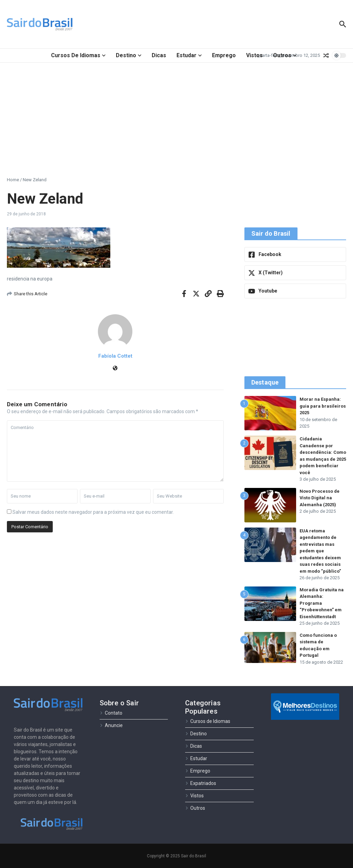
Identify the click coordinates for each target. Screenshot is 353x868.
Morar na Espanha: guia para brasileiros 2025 (323, 406)
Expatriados (201, 783)
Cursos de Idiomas (78, 55)
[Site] (115, 369)
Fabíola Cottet (115, 356)
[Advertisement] (176, 114)
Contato (111, 713)
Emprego (224, 55)
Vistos (254, 55)
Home (13, 180)
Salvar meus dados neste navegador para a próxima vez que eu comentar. (93, 512)
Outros (285, 55)
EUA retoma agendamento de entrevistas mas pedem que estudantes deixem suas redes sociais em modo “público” (320, 551)
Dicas (159, 55)
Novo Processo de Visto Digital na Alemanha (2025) (320, 498)
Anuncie (111, 725)
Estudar (189, 55)
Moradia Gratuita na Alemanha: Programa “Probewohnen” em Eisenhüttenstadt (322, 603)
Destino (129, 55)
